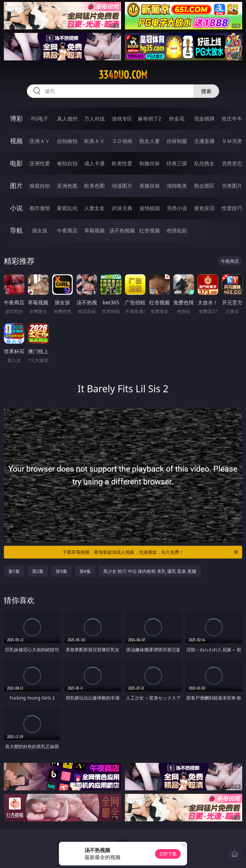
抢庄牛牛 (232, 119)
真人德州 (67, 119)
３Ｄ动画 (122, 141)
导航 (16, 230)
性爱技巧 (232, 208)
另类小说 (177, 208)
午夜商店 (67, 231)
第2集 (38, 571)
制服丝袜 (150, 163)
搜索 (206, 91)
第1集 (14, 571)
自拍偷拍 (67, 141)
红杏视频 (150, 231)
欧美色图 (94, 186)
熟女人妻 (150, 141)
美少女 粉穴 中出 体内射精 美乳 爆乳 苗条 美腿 (150, 571)
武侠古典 (122, 208)
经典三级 (177, 163)
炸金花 (177, 119)
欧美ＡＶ (94, 141)
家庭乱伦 (67, 208)
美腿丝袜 (150, 186)
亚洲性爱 (40, 163)
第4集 (85, 571)
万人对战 (94, 119)
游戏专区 (122, 119)
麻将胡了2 (149, 119)
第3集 (61, 571)
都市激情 (40, 208)
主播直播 (204, 141)
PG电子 (40, 119)
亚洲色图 (67, 186)
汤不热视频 (122, 231)
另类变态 (232, 163)
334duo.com (123, 75)
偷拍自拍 (67, 163)
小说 (16, 208)
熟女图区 (204, 186)
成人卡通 (94, 163)
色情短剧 (177, 231)
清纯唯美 (177, 186)
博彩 (16, 118)
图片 (16, 186)
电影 (16, 163)
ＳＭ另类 (232, 141)
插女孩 (40, 231)
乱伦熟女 (204, 163)
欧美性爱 (122, 163)
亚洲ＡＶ (40, 141)
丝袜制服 (177, 141)
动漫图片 (122, 186)
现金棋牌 (204, 119)
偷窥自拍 (40, 186)
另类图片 (232, 186)
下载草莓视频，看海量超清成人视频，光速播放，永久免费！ (151, 552)
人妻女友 (94, 208)
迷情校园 (150, 208)
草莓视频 (94, 231)
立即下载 (168, 854)
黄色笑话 (204, 208)
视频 (16, 141)
